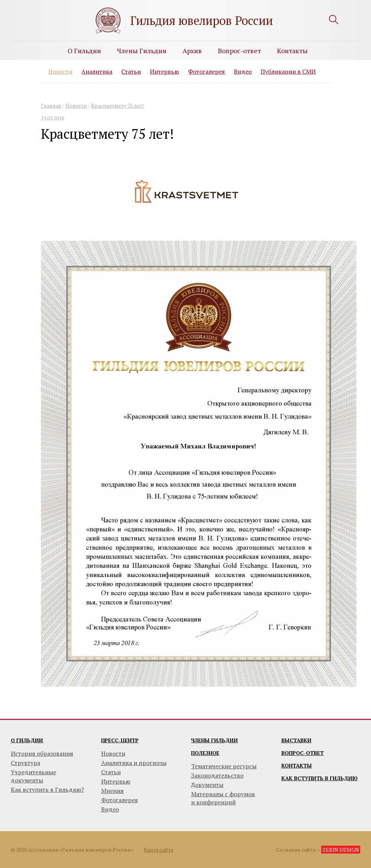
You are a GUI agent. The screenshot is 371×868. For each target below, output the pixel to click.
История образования (42, 753)
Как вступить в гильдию (320, 778)
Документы (207, 785)
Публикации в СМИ (288, 71)
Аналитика (97, 71)
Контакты (292, 51)
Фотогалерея (207, 71)
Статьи (131, 71)
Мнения (112, 791)
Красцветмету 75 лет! (117, 105)
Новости (60, 71)
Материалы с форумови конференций (223, 798)
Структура (25, 763)
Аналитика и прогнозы (134, 763)
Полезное (205, 753)
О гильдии (27, 740)
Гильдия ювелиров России (201, 20)
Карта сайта (159, 850)
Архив (192, 51)
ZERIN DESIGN (341, 850)
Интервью (164, 71)
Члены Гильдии (142, 51)
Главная (51, 105)
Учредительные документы (33, 776)
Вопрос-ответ (239, 51)
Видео (243, 71)
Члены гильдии (214, 740)
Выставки (296, 740)
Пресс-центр (120, 740)
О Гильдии (84, 51)
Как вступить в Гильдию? (47, 789)
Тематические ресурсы (224, 766)
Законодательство (217, 775)
